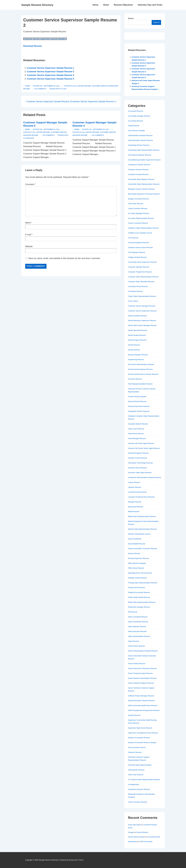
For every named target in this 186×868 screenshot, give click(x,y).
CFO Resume (133, 238)
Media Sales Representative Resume (142, 516)
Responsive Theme (76, 860)
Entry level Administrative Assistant (141, 364)
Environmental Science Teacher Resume (143, 374)
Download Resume (32, 46)
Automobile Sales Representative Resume (144, 184)
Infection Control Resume (137, 458)
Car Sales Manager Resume (139, 213)
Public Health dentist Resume (139, 597)
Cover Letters (133, 301)
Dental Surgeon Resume (137, 340)
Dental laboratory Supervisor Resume (142, 320)
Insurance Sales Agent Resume (140, 473)
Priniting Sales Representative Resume (143, 583)
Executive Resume (135, 379)
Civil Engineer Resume (137, 252)
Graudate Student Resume (138, 424)
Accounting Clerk (154, 837)
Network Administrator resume (139, 534)
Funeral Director (142, 832)
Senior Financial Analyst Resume (140, 673)
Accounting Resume (135, 121)
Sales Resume (133, 641)
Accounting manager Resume (139, 116)
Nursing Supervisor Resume (139, 558)
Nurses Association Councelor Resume (143, 549)
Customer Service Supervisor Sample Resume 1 (51, 68)
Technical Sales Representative (140, 765)
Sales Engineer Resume (137, 626)
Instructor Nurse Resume (137, 468)
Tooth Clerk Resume (136, 775)
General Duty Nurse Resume (139, 406)
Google (131, 832)
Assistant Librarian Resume (138, 170)
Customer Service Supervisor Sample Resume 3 (51, 72)
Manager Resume (135, 502)
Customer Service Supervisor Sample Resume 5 (51, 79)
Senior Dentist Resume (137, 664)
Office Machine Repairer (137, 563)
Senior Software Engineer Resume (141, 683)
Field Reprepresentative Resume (140, 384)
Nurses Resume (134, 553)
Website (29, 246)
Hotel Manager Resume (137, 438)
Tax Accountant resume (137, 747)
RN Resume (133, 612)
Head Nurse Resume (136, 434)
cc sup (63, 89)
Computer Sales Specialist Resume (141, 282)
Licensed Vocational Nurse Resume (141, 497)
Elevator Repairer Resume (138, 355)
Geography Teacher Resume (139, 411)
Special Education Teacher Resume (141, 701)
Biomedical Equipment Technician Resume (144, 194)
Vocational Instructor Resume (139, 789)
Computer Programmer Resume (140, 272)
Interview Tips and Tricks (150, 5)
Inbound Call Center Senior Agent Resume (144, 448)
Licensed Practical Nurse (137, 492)
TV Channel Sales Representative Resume (144, 780)
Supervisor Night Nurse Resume (140, 728)
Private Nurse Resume (136, 588)
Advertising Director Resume (139, 145)
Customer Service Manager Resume (142, 306)
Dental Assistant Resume (137, 316)
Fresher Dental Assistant (137, 397)
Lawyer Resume (134, 482)
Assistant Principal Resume (138, 174)
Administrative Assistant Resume (140, 135)
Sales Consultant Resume (138, 617)
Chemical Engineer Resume (138, 243)
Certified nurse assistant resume (140, 233)
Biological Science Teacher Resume (141, 189)
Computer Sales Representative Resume (143, 277)
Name (28, 223)
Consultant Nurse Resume (138, 286)
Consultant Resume (135, 291)
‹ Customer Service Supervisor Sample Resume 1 (48, 101)
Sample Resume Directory (37, 5)
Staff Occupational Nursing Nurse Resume (144, 710)
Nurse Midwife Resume (137, 544)
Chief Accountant (146, 841)
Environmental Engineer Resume (140, 369)
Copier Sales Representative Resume (142, 296)
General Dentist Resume (137, 401)
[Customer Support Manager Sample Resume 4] (101, 129)
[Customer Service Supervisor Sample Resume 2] (52, 86)
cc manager (28, 138)
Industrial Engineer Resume (138, 453)
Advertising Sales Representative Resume (144, 150)
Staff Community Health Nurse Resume (143, 705)
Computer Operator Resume (139, 267)
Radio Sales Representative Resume (142, 602)
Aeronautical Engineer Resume (140, 155)
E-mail (28, 235)
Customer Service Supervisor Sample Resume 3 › (94, 101)
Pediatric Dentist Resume (137, 578)
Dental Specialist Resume (138, 330)
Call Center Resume (82, 86)
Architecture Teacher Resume (139, 165)
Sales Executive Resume (137, 631)
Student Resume (134, 715)
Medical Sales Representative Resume (142, 529)
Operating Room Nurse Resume (140, 573)
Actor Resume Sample (136, 131)
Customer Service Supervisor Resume (142, 311)
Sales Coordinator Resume (138, 622)
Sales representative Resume (139, 636)
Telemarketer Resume (136, 770)
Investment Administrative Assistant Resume (145, 477)
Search (131, 18)
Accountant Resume (136, 111)
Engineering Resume (136, 359)
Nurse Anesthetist (135, 539)
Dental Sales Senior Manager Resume (142, 325)
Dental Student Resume (137, 335)
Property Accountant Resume (139, 592)
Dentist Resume (134, 345)
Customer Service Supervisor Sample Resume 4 (51, 75)
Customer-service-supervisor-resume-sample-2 (45, 39)
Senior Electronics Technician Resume (142, 668)
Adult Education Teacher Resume (140, 140)
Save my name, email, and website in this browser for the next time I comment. (64, 258)
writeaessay (132, 841)
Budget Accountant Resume (138, 199)
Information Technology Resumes (140, 463)
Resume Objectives (123, 5)
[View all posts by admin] (27, 86)
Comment (30, 184)
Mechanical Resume (136, 507)
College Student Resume (137, 257)
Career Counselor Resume (138, 223)
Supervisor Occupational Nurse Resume (143, 733)
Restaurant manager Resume (139, 607)
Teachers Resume (135, 752)
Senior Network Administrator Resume (142, 678)
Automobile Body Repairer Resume (141, 179)
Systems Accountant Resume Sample (142, 742)
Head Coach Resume (136, 429)
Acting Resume (134, 126)
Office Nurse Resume (136, 568)
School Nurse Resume (136, 646)
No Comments (40, 89)
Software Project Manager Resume (141, 696)
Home (95, 5)
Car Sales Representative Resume (141, 218)
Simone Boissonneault (136, 837)
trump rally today (134, 825)
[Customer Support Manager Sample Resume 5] (52, 129)
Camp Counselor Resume (138, 208)
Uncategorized (133, 784)
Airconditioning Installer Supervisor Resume (144, 160)
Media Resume (134, 511)
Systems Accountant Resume (139, 738)
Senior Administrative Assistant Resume (143, 651)
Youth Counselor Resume (138, 802)
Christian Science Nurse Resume (140, 247)
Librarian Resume (135, 487)
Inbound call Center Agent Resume (141, 443)
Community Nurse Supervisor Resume (142, 262)
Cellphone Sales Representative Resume (143, 228)
